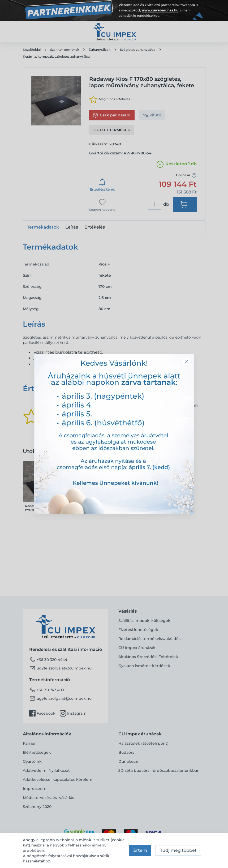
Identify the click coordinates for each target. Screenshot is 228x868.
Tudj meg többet (178, 850)
